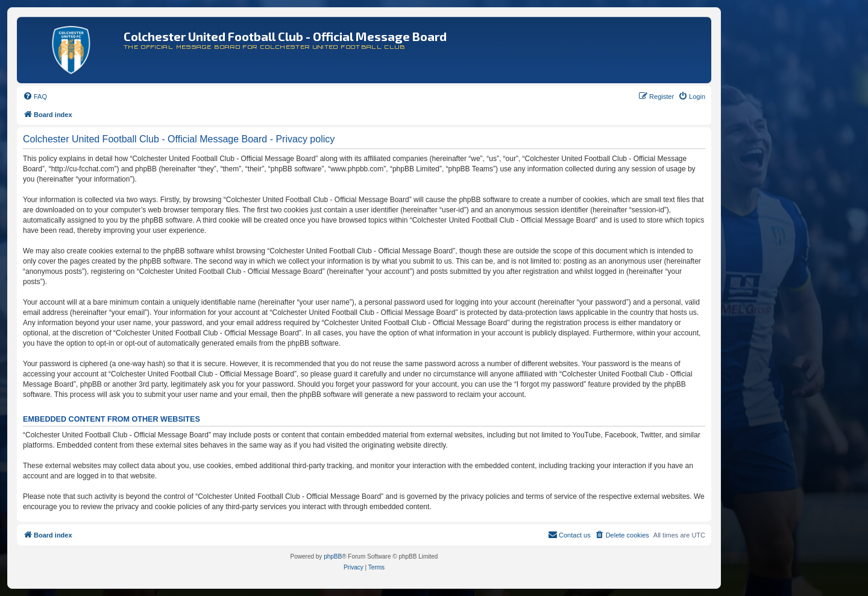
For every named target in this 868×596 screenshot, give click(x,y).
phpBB (333, 556)
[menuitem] (35, 97)
